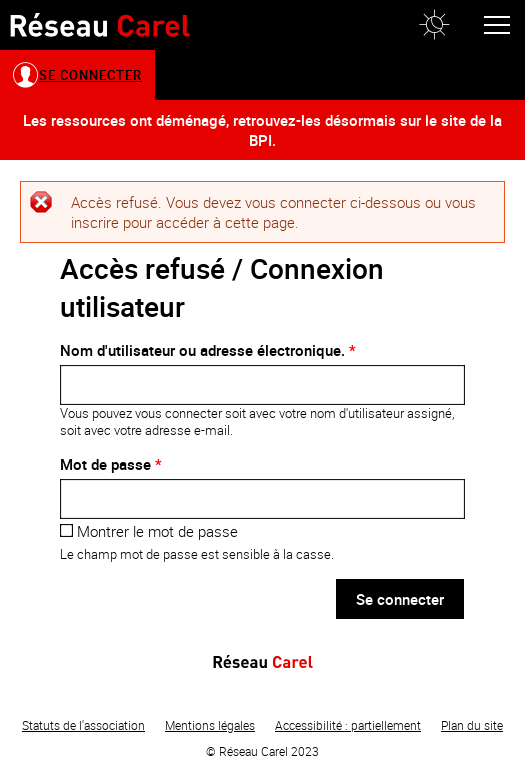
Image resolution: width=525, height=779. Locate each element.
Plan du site (472, 725)
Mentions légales (210, 725)
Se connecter (90, 75)
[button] (434, 25)
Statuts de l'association (83, 725)
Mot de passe (111, 464)
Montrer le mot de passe (149, 531)
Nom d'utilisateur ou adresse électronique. (208, 350)
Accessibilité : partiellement (348, 725)
